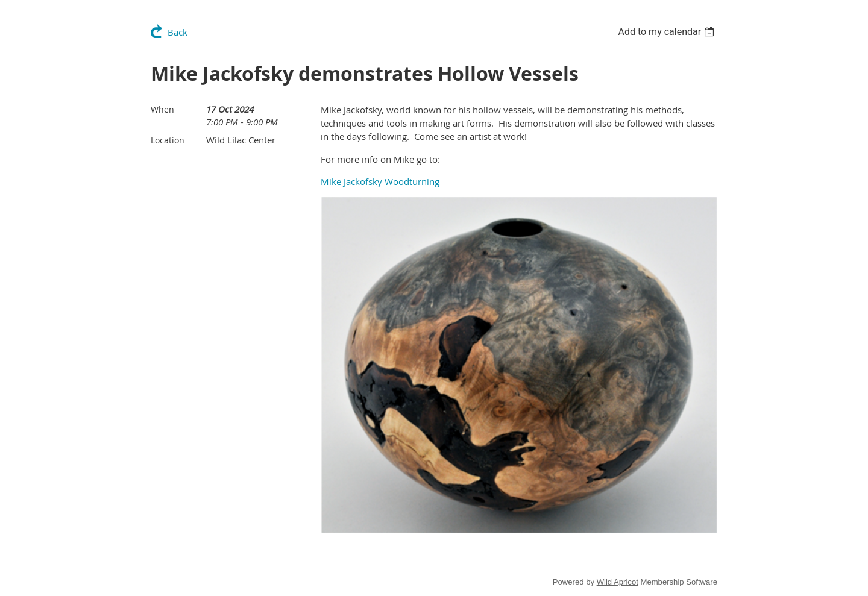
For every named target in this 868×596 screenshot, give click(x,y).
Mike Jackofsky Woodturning (380, 181)
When (162, 109)
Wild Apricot (618, 582)
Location (168, 140)
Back (178, 32)
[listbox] (668, 32)
